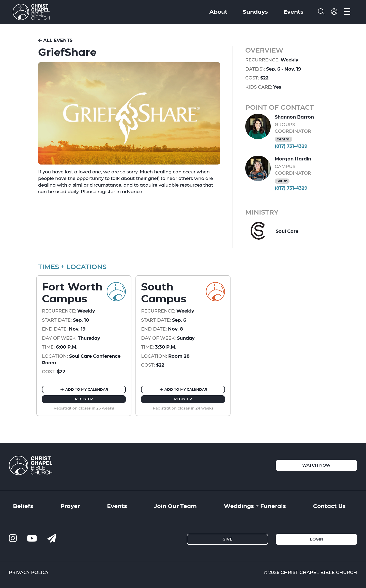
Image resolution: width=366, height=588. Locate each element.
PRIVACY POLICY (29, 572)
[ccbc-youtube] (32, 538)
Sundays (255, 12)
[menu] (347, 12)
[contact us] (52, 538)
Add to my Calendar (84, 389)
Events (293, 12)
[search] (321, 12)
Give (227, 539)
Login (317, 539)
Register (84, 399)
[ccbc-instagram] (13, 538)
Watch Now (316, 465)
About (218, 12)
